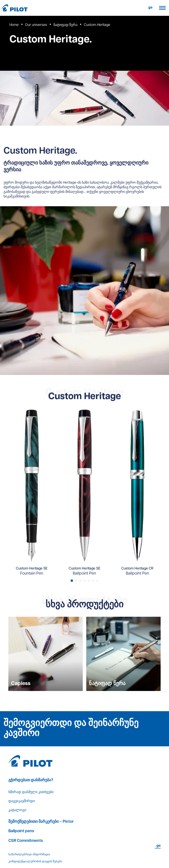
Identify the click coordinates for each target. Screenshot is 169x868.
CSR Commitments (26, 841)
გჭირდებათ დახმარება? (31, 780)
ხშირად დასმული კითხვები (31, 792)
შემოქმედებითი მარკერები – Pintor (41, 822)
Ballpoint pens (21, 831)
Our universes (36, 25)
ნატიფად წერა (65, 25)
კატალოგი (17, 810)
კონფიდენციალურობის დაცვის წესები (35, 862)
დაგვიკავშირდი (22, 801)
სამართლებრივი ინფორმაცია (29, 854)
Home (14, 25)
